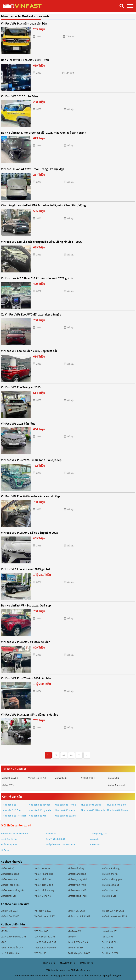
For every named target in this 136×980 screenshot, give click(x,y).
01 (48, 755)
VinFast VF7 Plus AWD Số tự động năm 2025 (29, 533)
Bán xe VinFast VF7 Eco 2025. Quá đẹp (26, 605)
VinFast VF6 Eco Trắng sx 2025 (21, 387)
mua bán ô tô (68, 963)
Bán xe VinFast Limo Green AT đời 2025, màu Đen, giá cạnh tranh (44, 133)
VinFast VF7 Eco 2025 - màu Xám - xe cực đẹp (30, 496)
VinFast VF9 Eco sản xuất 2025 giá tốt (26, 569)
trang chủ (49, 963)
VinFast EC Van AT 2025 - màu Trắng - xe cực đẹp (33, 169)
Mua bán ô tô (9, 805)
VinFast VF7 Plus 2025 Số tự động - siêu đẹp (30, 714)
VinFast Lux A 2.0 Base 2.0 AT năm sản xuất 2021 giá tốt (37, 278)
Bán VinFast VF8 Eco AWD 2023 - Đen (25, 60)
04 (71, 755)
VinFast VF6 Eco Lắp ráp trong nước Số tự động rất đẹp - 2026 (41, 242)
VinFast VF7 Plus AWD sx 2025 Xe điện (26, 642)
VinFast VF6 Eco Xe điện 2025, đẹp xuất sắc (29, 351)
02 (56, 755)
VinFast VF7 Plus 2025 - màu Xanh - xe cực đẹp (31, 460)
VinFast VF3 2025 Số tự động (20, 96)
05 (79, 755)
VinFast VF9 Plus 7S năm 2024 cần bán (26, 678)
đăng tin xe (87, 963)
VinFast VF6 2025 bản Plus (18, 424)
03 (64, 755)
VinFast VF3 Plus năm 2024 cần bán (24, 23)
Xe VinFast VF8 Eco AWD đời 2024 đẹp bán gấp (31, 314)
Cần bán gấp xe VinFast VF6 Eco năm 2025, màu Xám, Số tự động (43, 205)
